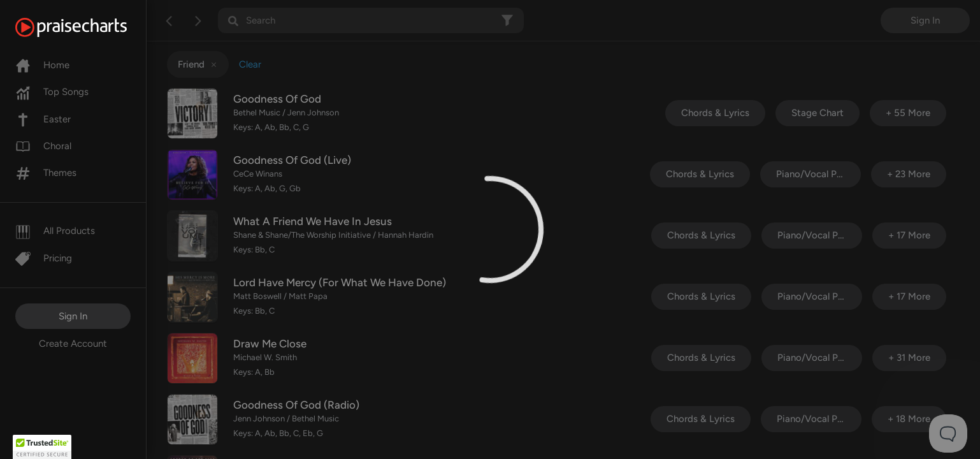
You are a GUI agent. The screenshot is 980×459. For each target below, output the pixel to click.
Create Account (73, 344)
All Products (55, 231)
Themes (46, 173)
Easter (43, 119)
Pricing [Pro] (44, 258)
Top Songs (52, 92)
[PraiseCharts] (87, 27)
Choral (43, 146)
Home (42, 65)
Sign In (73, 316)
